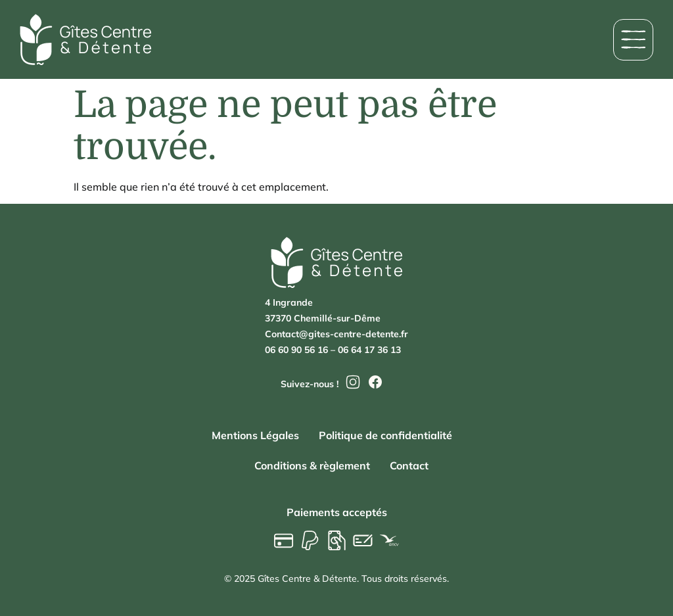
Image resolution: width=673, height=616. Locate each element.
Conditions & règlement (312, 465)
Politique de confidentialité (385, 435)
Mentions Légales (255, 435)
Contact (409, 465)
